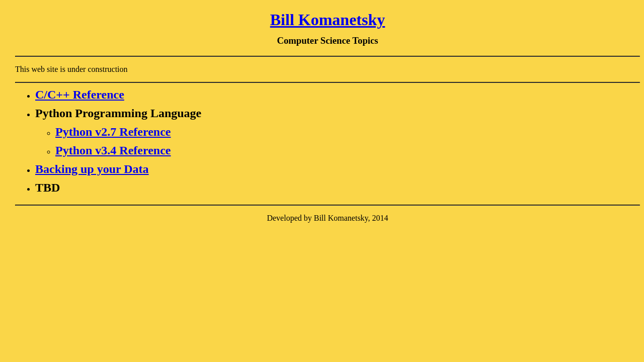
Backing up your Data (92, 169)
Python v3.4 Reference (113, 150)
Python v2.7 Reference (113, 132)
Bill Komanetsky (328, 20)
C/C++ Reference (80, 95)
